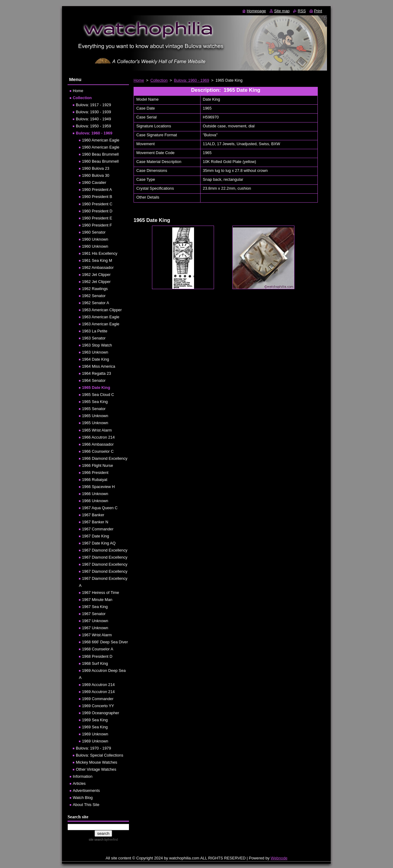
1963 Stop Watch (97, 345)
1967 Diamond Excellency (105, 550)
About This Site (86, 805)
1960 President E (97, 218)
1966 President (95, 473)
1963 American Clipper (102, 310)
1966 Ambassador (98, 444)
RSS (302, 11)
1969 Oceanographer (101, 713)
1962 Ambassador (98, 267)
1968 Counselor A (98, 649)
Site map (282, 11)
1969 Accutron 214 (98, 685)
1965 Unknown (95, 416)
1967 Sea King (95, 607)
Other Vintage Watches (96, 769)
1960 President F (97, 225)
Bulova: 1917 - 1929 (93, 105)
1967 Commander (98, 529)
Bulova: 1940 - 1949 (93, 119)
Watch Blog (83, 798)
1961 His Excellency (100, 253)
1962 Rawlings (95, 289)
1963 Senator (94, 338)
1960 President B (97, 197)
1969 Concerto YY (98, 706)
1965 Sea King (95, 402)
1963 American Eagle (101, 317)
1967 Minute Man (97, 600)
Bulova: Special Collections (99, 755)
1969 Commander (98, 699)
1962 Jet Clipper (96, 275)
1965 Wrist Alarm (97, 430)
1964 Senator (94, 380)
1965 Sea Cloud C (98, 395)
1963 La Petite (95, 331)
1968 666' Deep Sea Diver (105, 642)
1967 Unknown (95, 621)
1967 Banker (93, 515)
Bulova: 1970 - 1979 (93, 748)
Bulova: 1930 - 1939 (93, 112)
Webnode (279, 858)
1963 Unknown (95, 352)
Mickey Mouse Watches (97, 762)
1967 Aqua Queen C (100, 508)
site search (96, 840)
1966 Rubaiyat (95, 480)
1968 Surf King (95, 663)
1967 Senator (94, 614)
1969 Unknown (95, 734)
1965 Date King (96, 387)
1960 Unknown (95, 239)
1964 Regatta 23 (97, 373)
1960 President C (97, 204)
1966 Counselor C (98, 451)
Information (83, 776)
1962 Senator (94, 296)
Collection (159, 80)
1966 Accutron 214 (98, 437)
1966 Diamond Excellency (105, 458)
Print (318, 11)
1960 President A (97, 190)
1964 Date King (95, 359)
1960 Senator (94, 232)
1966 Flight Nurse (97, 465)
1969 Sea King (95, 720)
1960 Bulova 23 (96, 168)
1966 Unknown (95, 494)
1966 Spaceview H (98, 487)
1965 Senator (94, 409)
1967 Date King (95, 536)
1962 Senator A (95, 303)
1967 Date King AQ (99, 543)
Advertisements (86, 790)
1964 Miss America (99, 366)
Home (139, 80)
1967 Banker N (95, 522)
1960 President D (97, 211)
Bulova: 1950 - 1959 (93, 126)
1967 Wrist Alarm (97, 635)
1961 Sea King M (97, 260)
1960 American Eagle (101, 140)
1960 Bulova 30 (96, 175)
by (111, 840)
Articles (79, 783)
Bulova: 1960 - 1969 (192, 80)
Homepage (257, 11)
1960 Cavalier (94, 182)
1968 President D (97, 656)
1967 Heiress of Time (101, 593)
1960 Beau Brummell (100, 154)
